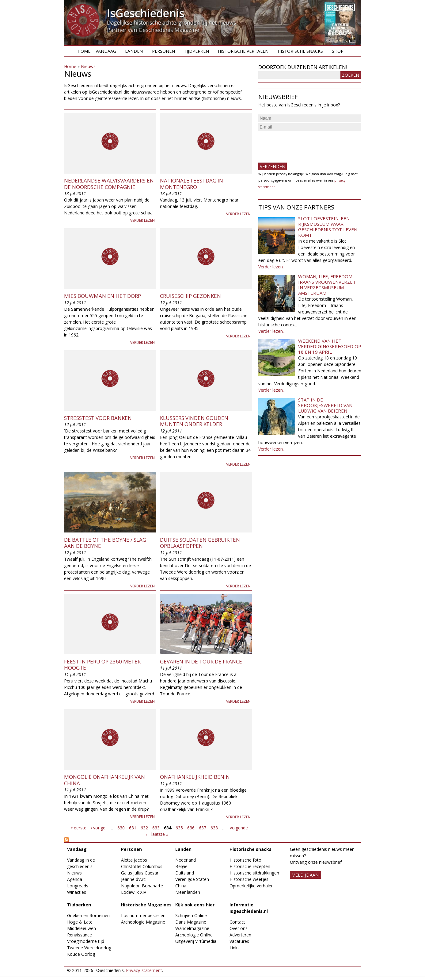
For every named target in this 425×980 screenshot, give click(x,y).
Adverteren (240, 935)
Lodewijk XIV (134, 892)
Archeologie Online (194, 935)
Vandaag (106, 51)
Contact (237, 922)
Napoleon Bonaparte (142, 886)
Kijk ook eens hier (195, 905)
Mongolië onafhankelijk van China (104, 780)
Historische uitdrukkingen (254, 873)
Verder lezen (142, 220)
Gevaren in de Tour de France (201, 661)
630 (121, 828)
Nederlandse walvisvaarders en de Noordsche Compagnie (109, 184)
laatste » (160, 834)
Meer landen (188, 892)
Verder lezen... (272, 267)
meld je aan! (305, 875)
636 (191, 828)
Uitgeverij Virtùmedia (196, 941)
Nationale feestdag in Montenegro (192, 184)
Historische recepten (250, 866)
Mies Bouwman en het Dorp (102, 296)
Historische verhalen (243, 51)
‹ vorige (98, 828)
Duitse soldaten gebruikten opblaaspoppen (200, 543)
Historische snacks (300, 51)
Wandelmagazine (192, 928)
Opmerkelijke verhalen (252, 886)
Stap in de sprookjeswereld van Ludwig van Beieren (325, 405)
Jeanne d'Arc (133, 879)
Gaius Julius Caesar (140, 873)
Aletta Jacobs (134, 860)
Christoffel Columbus (142, 866)
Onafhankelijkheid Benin (195, 777)
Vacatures (239, 941)
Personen (163, 51)
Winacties (77, 892)
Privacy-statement (144, 970)
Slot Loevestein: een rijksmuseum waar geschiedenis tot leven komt (328, 227)
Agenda (75, 879)
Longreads (78, 886)
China (181, 886)
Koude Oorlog (81, 954)
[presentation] (305, 144)
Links (235, 948)
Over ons (239, 928)
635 (179, 828)
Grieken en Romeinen (88, 915)
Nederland (186, 860)
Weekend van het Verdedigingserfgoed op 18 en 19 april (330, 346)
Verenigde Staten (192, 879)
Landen (134, 51)
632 (144, 828)
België (181, 866)
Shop (338, 51)
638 (214, 828)
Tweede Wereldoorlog (89, 948)
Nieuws (88, 66)
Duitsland (185, 873)
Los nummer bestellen (143, 915)
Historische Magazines (146, 905)
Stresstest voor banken (98, 418)
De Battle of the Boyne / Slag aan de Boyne (105, 543)
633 (156, 828)
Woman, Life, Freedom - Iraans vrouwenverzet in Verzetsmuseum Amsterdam (327, 285)
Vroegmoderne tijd (86, 941)
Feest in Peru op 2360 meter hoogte (102, 665)
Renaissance (80, 935)
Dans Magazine (191, 922)
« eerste (78, 828)
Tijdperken (196, 51)
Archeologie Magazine (143, 922)
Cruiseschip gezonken (190, 296)
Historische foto (245, 860)
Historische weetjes (249, 879)
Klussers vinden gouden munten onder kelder (194, 421)
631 (133, 828)
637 (203, 828)
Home (84, 51)
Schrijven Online (191, 915)
